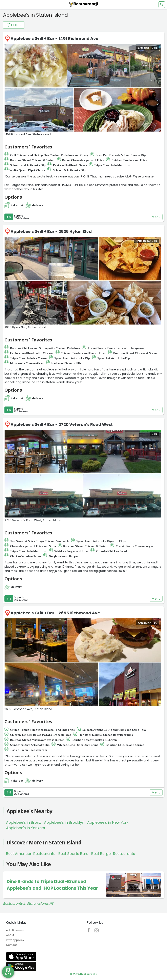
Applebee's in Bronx (24, 822)
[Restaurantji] (84, 4)
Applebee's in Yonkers (26, 828)
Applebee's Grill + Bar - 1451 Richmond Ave (54, 38)
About (10, 935)
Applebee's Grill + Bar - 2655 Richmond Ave (55, 613)
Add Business (15, 930)
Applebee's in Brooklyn (64, 822)
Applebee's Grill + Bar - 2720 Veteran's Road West (62, 424)
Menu (156, 217)
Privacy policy (15, 940)
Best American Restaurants (31, 854)
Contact (11, 945)
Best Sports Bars (73, 854)
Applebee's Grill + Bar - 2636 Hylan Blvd (51, 231)
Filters (14, 25)
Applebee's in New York (108, 822)
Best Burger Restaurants (113, 854)
